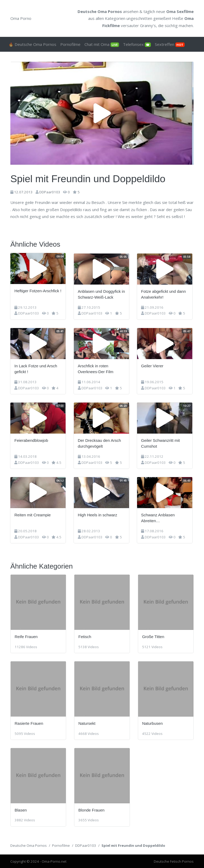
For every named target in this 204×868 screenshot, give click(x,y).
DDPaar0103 (50, 192)
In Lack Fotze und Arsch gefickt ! (36, 368)
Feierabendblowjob (31, 440)
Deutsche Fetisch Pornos (174, 861)
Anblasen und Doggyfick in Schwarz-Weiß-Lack (102, 294)
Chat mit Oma (102, 44)
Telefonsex (137, 44)
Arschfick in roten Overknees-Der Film (96, 368)
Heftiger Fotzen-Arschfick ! (38, 291)
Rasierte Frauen (29, 723)
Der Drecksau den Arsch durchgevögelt (100, 443)
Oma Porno (21, 18)
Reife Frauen (26, 636)
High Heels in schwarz (98, 514)
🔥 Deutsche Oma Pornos (32, 44)
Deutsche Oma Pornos (29, 845)
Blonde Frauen (91, 810)
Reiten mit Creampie (33, 514)
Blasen (21, 810)
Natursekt (87, 723)
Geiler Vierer (153, 365)
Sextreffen (170, 44)
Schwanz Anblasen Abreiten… (159, 517)
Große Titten (153, 636)
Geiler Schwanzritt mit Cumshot (161, 443)
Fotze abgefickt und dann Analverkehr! (164, 294)
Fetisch (85, 636)
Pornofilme (70, 44)
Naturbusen (152, 723)
